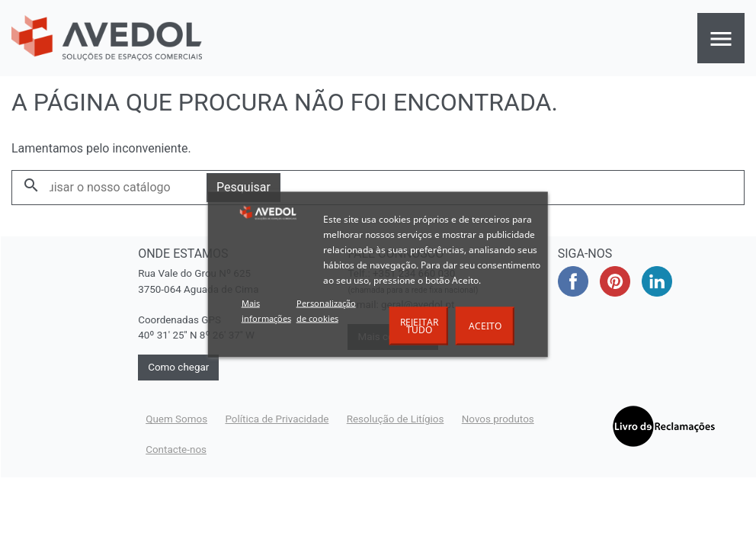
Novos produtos (498, 419)
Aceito (485, 326)
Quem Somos (176, 419)
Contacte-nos (176, 449)
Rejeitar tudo (419, 326)
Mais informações (266, 311)
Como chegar (178, 367)
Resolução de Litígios (396, 419)
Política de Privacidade (277, 419)
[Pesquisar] (109, 188)
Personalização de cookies (326, 311)
